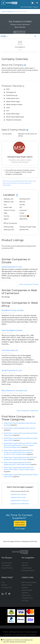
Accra (4, 353)
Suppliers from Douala (19, 494)
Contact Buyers (27, 568)
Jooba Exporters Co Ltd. (12, 267)
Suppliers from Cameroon (20, 500)
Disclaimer (25, 593)
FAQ (3, 582)
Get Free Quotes (26, 7)
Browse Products (7, 568)
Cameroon (12, 373)
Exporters (24, 433)
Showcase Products (28, 570)
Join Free (25, 563)
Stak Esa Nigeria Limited (12, 330)
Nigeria (10, 333)
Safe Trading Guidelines (29, 582)
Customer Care (7, 587)
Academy (25, 587)
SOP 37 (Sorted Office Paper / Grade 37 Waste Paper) (19, 469)
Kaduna (4, 393)
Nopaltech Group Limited (12, 310)
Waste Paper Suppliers (12, 423)
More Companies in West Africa (28, 411)
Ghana (9, 353)
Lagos (4, 333)
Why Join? (25, 565)
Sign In (36, 7)
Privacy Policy (26, 595)
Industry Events (27, 585)
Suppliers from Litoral (18, 497)
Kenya (12, 313)
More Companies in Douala (29, 284)
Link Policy (25, 600)
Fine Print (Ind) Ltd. (10, 350)
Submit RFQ (20, 524)
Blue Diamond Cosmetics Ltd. (14, 391)
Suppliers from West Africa (20, 504)
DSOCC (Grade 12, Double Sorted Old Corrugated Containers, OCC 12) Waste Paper (19, 452)
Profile (4, 36)
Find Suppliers (6, 565)
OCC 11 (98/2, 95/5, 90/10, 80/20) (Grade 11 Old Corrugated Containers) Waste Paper (20, 445)
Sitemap (4, 585)
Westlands (5, 313)
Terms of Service (27, 590)
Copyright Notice (27, 598)
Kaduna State (13, 393)
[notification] (32, 3)
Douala (4, 373)
